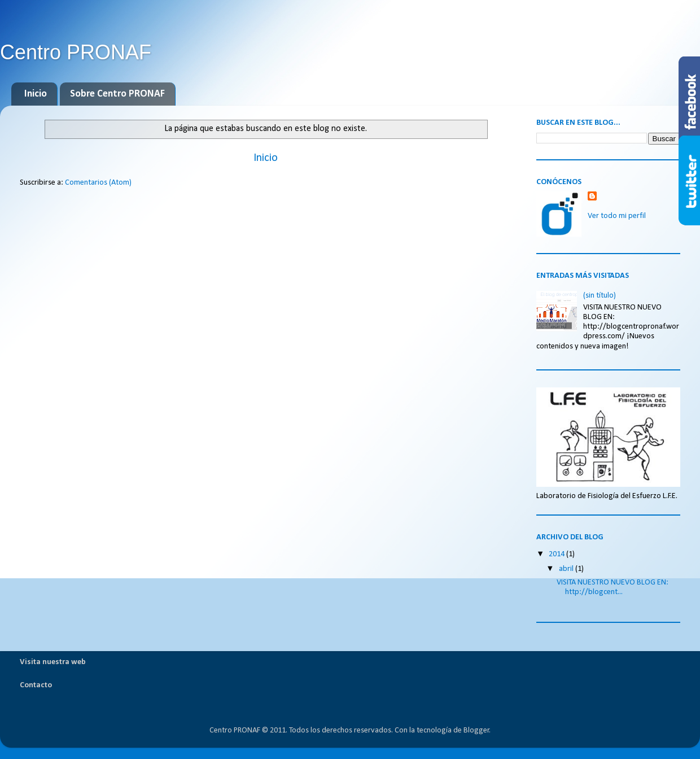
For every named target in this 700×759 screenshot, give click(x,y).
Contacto (36, 685)
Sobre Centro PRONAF (117, 94)
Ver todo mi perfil (617, 216)
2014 (557, 554)
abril (567, 569)
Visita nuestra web (53, 662)
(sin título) (600, 296)
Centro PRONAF (76, 52)
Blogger (476, 730)
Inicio (36, 94)
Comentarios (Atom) (98, 183)
